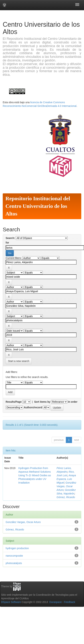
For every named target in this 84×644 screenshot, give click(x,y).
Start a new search (19, 361)
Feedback (70, 602)
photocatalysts (14, 563)
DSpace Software (11, 602)
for (7, 243)
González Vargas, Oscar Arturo (66, 486)
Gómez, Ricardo (66, 497)
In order (73, 402)
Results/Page (14, 402)
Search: (10, 238)
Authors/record (33, 407)
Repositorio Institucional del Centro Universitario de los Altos (38, 206)
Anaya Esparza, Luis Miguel (66, 479)
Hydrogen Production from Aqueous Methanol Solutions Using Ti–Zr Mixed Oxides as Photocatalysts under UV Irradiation (35, 475)
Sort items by (42, 402)
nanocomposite (14, 556)
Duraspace (56, 602)
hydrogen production (17, 548)
